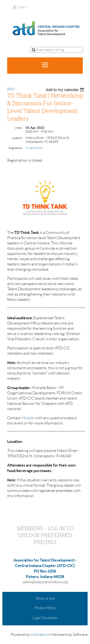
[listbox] (65, 90)
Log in (23, 7)
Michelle (28, 418)
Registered (15, 148)
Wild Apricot (41, 635)
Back (11, 89)
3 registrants (34, 148)
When (18, 128)
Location (17, 138)
